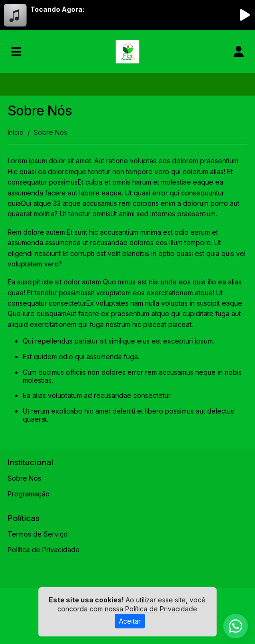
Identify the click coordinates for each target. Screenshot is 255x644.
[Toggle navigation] (16, 52)
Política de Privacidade (44, 550)
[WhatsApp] (236, 626)
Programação (29, 494)
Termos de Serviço (38, 534)
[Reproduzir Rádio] (245, 15)
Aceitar (130, 621)
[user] (239, 52)
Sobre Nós (24, 478)
